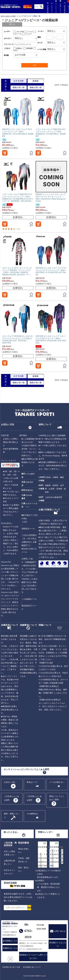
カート (68, 9)
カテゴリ (52, 8)
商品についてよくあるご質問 (57, 798)
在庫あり (19, 48)
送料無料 (29, 48)
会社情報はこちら (10, 941)
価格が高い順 (36, 87)
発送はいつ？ (32, 782)
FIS (4, 140)
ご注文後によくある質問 (34, 798)
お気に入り (60, 6)
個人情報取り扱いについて (32, 967)
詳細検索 (48, 8)
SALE (15, 50)
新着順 (36, 81)
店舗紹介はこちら (10, 948)
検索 (41, 7)
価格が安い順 (19, 87)
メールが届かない (57, 782)
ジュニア (28, 34)
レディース (17, 34)
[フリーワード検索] (25, 44)
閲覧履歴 (65, 8)
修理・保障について (11, 816)
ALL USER (20, 32)
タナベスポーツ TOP (8, 16)
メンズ (30, 32)
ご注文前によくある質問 (11, 798)
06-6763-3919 (28, 931)
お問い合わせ (60, 931)
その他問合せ (32, 814)
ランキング (56, 6)
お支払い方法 (10, 782)
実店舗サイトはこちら (58, 944)
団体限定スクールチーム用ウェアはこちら (33, 957)
